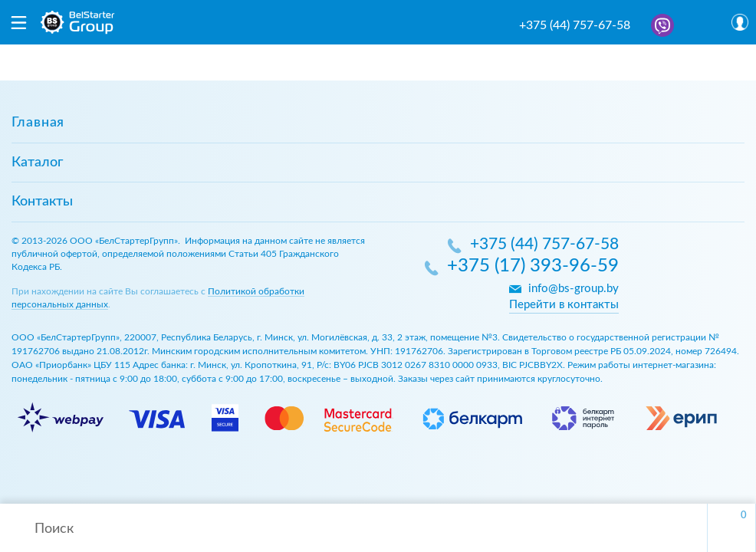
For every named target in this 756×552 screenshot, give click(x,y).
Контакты (42, 202)
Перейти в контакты (564, 305)
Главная (38, 123)
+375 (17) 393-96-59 (533, 267)
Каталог (37, 163)
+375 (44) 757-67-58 (575, 25)
